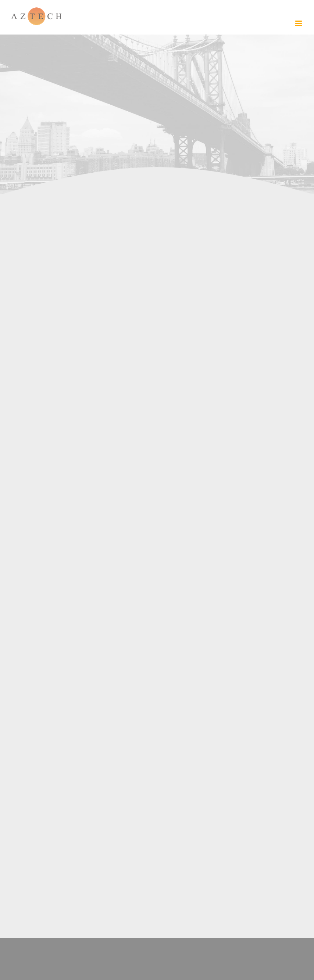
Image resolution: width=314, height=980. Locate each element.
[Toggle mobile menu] (299, 23)
